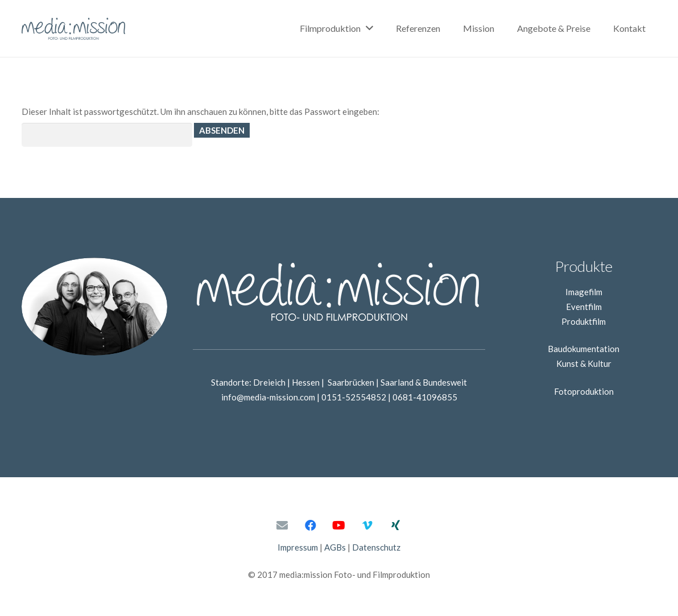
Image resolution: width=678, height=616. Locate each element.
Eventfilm (584, 307)
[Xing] (396, 526)
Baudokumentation (584, 349)
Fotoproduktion (584, 391)
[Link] (74, 28)
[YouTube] (339, 526)
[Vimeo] (367, 526)
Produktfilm (584, 321)
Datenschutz (376, 547)
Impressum (298, 547)
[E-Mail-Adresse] (282, 526)
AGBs (335, 547)
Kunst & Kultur (584, 363)
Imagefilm (584, 292)
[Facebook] (311, 526)
